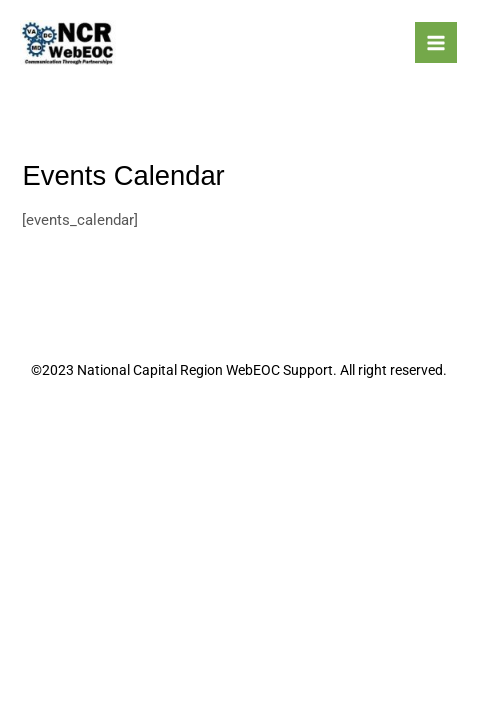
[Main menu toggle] (436, 43)
